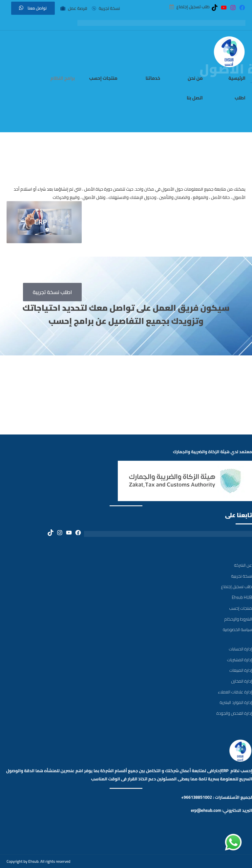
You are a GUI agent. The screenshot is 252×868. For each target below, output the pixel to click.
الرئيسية (237, 78)
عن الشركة (243, 565)
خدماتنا (153, 78)
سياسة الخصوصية (237, 629)
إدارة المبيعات (241, 670)
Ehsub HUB (242, 597)
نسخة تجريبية (241, 576)
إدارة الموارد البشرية (236, 702)
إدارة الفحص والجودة (234, 713)
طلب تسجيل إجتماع (237, 586)
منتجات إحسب (103, 78)
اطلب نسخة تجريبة (52, 292)
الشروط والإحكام (238, 619)
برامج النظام (63, 78)
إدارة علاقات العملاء (235, 692)
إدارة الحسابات (241, 649)
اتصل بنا (195, 98)
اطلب (240, 98)
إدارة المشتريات (240, 660)
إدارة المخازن (241, 681)
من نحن (195, 78)
